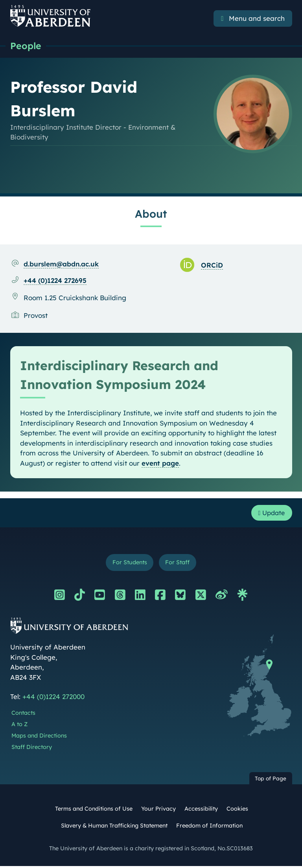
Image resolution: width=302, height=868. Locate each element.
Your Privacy (158, 811)
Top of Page (271, 780)
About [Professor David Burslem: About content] (151, 214)
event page (160, 463)
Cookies (237, 811)
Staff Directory (32, 749)
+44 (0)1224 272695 (55, 281)
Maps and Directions (39, 738)
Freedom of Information (209, 828)
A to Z (19, 726)
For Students (129, 564)
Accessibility (201, 811)
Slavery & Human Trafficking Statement (114, 828)
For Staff (179, 564)
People (26, 46)
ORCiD (212, 265)
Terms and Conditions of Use (94, 811)
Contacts (23, 715)
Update (270, 513)
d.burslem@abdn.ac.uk (61, 264)
